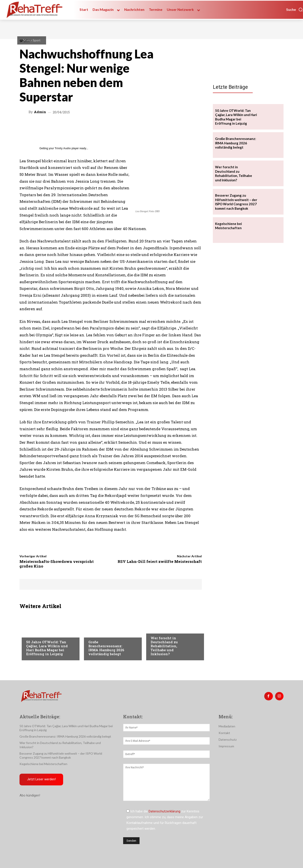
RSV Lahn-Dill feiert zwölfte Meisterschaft (160, 561)
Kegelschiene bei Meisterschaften (228, 226)
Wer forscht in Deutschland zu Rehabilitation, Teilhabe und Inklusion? (164, 646)
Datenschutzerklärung (164, 811)
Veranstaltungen (40, 633)
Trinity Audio (63, 148)
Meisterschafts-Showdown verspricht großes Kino (57, 564)
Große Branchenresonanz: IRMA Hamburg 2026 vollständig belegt (106, 648)
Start (26, 40)
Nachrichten (161, 629)
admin (40, 112)
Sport (37, 40)
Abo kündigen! (30, 796)
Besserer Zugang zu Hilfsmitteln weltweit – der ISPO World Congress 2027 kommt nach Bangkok (236, 202)
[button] (295, 10)
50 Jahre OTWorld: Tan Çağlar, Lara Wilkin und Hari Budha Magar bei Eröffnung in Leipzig (47, 648)
